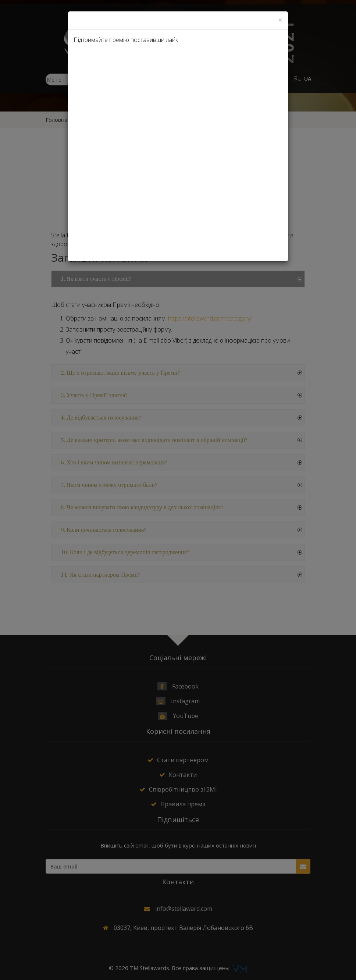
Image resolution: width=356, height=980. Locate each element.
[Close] (280, 20)
